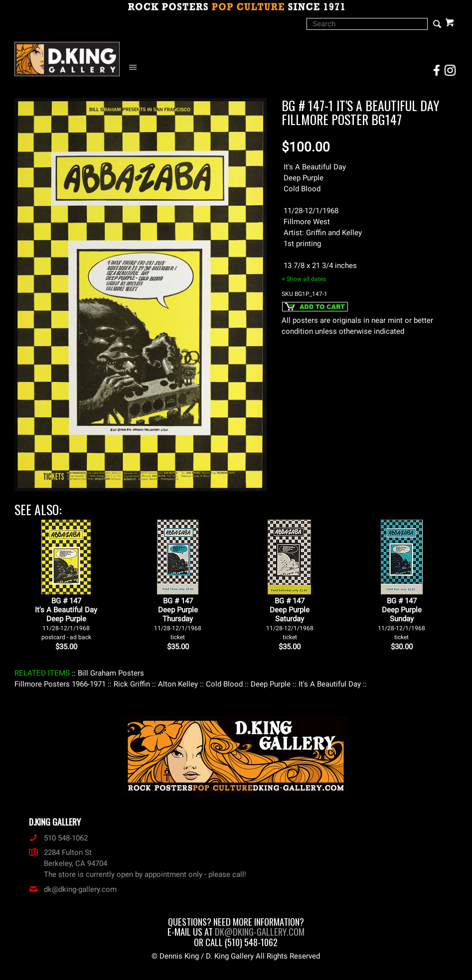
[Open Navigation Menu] (135, 68)
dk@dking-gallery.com (73, 889)
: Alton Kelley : (178, 684)
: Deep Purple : (271, 684)
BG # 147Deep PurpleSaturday (290, 619)
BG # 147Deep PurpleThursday (178, 619)
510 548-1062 (58, 838)
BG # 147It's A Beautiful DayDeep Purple (66, 619)
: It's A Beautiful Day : (330, 684)
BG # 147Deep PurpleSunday (401, 619)
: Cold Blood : (224, 684)
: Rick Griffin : (132, 684)
